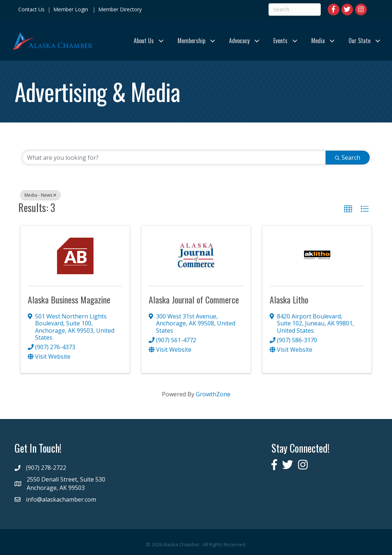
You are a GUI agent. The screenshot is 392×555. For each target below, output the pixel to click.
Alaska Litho (289, 299)
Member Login (71, 9)
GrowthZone (213, 394)
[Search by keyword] (174, 158)
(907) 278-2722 (46, 468)
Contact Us (31, 9)
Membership (191, 41)
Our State (359, 41)
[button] (348, 209)
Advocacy (239, 41)
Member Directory (119, 9)
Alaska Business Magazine (69, 299)
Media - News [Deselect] (40, 195)
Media (318, 41)
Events (280, 41)
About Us (144, 41)
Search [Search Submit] (348, 158)
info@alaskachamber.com (61, 499)
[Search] (295, 10)
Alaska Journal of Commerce (194, 299)
